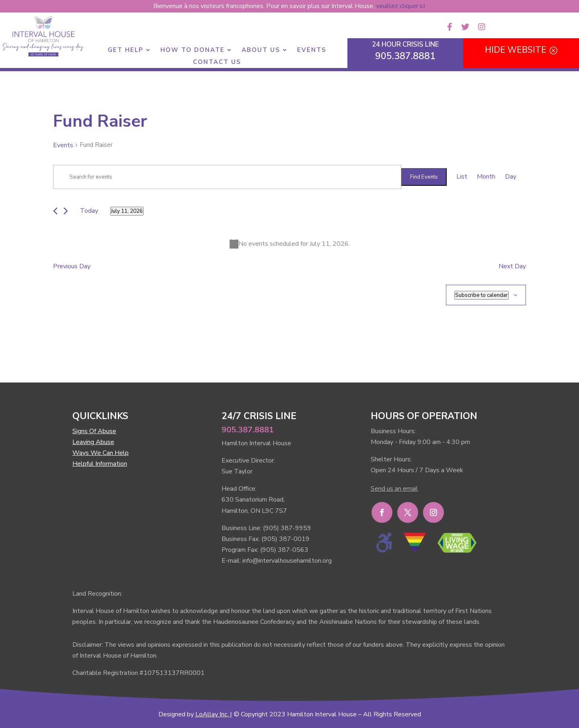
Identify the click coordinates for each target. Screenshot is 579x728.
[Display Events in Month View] (486, 177)
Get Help (126, 50)
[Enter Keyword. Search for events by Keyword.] (227, 177)
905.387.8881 (248, 430)
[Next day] (66, 211)
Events (312, 50)
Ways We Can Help (101, 453)
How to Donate (193, 50)
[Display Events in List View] (462, 177)
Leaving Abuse (93, 442)
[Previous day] (55, 211)
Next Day (512, 266)
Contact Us (217, 63)
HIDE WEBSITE (516, 50)
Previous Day (72, 266)
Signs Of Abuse (94, 431)
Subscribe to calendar (481, 295)
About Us (261, 50)
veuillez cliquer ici (400, 6)
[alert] (289, 244)
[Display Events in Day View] (511, 177)
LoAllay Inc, (212, 714)
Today (89, 211)
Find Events (424, 177)
